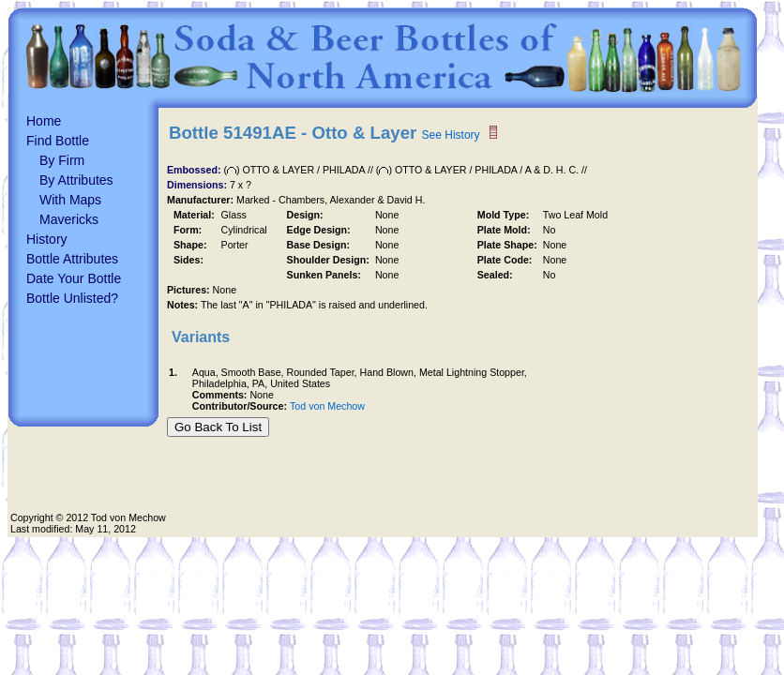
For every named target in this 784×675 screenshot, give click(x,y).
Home (44, 121)
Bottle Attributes (72, 259)
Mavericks (69, 219)
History (47, 239)
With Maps (70, 200)
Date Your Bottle (74, 278)
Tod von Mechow (327, 406)
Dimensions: (198, 185)
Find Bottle (58, 141)
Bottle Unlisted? (72, 298)
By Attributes (76, 180)
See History (451, 135)
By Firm (62, 160)
